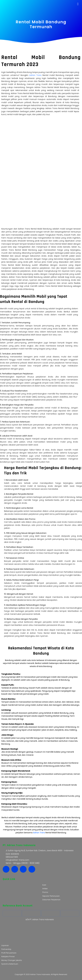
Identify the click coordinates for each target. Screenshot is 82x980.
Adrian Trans (35, 75)
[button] (78, 4)
